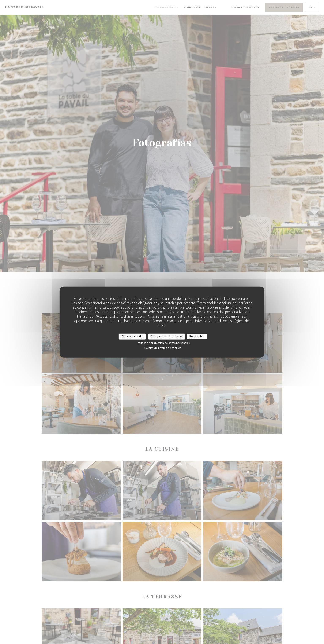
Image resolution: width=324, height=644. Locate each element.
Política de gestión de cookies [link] (163, 348)
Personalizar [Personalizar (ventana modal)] (197, 336)
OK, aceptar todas (132, 336)
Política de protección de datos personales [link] (163, 343)
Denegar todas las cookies (167, 336)
